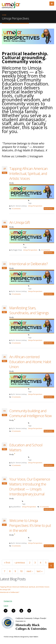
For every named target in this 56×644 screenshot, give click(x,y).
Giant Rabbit (34, 637)
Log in (6, 606)
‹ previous (20, 563)
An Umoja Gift (20, 222)
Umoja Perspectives (35, 206)
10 (21, 571)
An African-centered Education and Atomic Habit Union (30, 362)
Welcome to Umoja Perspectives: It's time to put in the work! (30, 525)
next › (30, 571)
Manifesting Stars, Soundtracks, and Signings (29, 310)
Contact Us (8, 601)
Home (4, 15)
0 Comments (16, 209)
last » (40, 571)
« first (7, 563)
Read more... (49, 208)
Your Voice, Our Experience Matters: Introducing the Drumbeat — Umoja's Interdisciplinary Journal (30, 487)
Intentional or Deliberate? (28, 264)
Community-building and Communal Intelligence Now (30, 413)
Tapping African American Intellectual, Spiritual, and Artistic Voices (28, 173)
